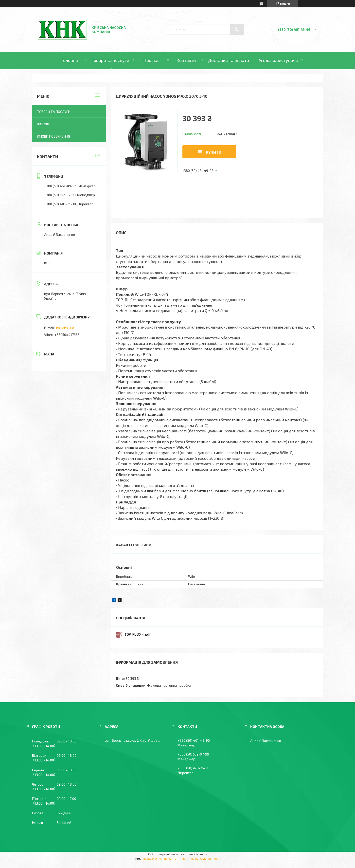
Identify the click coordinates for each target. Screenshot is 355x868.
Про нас (151, 60)
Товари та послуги (110, 60)
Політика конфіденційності (201, 858)
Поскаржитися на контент (161, 858)
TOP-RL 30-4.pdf (138, 634)
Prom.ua (201, 854)
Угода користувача (278, 60)
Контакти (186, 60)
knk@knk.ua (65, 328)
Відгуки (44, 124)
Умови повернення (53, 136)
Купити (214, 152)
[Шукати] (237, 30)
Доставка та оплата (229, 60)
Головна (70, 60)
